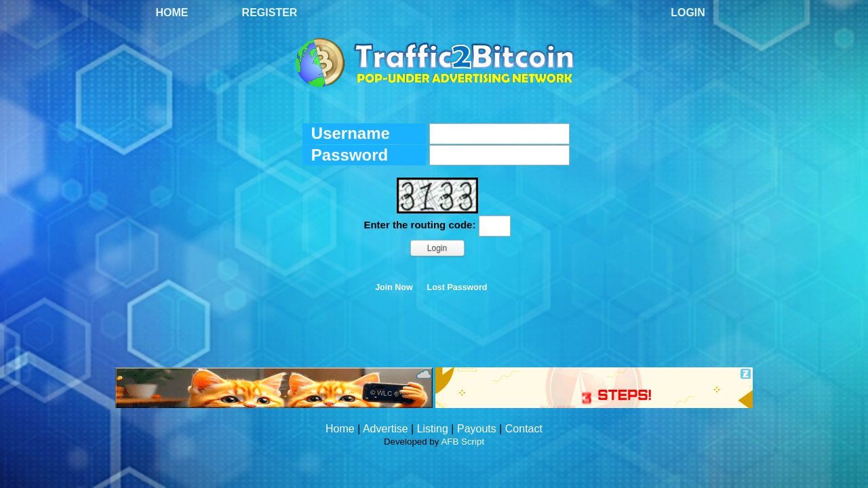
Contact (524, 429)
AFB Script (462, 442)
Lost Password (457, 287)
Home (172, 13)
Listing (433, 429)
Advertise (386, 429)
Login (688, 13)
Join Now (394, 287)
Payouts (477, 429)
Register (270, 13)
